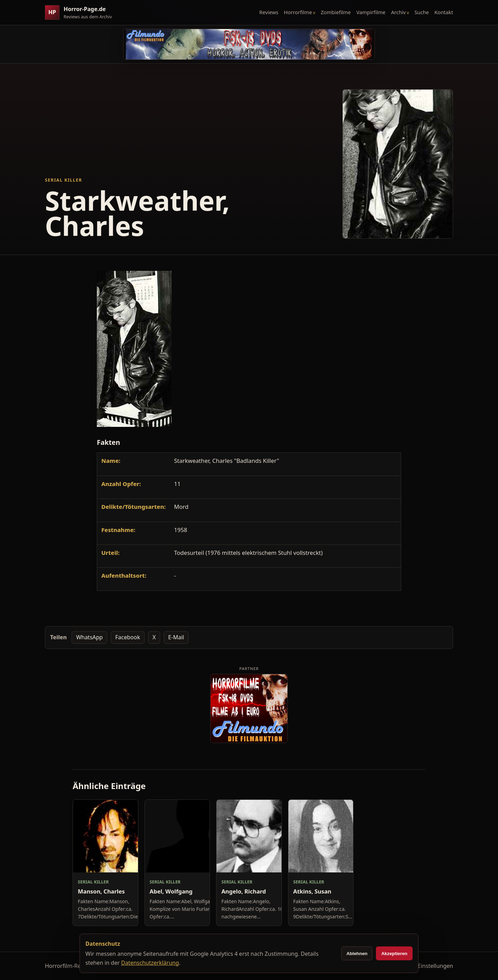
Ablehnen (357, 954)
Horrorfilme (298, 12)
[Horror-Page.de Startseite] (81, 13)
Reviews (269, 12)
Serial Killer (63, 180)
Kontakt (444, 12)
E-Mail (176, 637)
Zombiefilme (336, 12)
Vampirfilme (371, 12)
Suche (422, 12)
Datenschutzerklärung (150, 963)
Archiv (399, 12)
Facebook (128, 637)
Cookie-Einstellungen (426, 966)
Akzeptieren (394, 954)
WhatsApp (89, 637)
